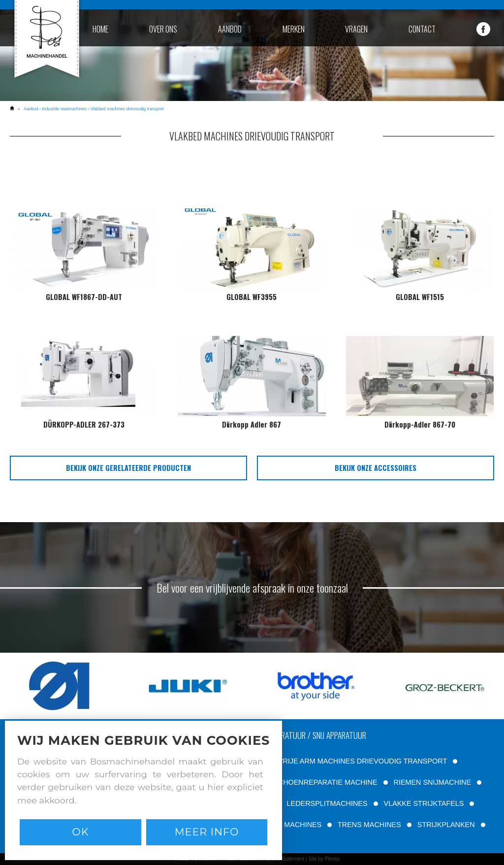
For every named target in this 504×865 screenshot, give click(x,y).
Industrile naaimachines (64, 109)
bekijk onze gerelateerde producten (128, 468)
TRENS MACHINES (369, 825)
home (100, 29)
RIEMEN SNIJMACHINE (433, 782)
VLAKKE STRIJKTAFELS (424, 803)
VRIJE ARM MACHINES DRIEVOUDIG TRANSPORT (362, 761)
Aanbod (31, 109)
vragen (356, 29)
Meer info (207, 832)
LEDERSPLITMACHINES (327, 803)
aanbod (230, 29)
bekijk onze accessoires (376, 468)
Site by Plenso (324, 859)
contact (422, 29)
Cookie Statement (285, 859)
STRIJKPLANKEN (446, 825)
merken (294, 29)
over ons (163, 29)
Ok (80, 832)
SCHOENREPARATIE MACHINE (325, 782)
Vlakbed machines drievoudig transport (127, 109)
